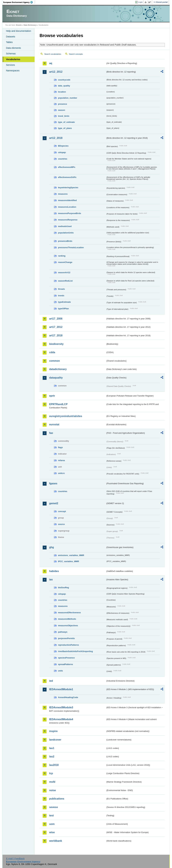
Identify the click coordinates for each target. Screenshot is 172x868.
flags (60, 447)
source (61, 524)
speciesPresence (66, 658)
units (60, 671)
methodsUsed (65, 226)
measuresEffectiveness (69, 613)
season (61, 110)
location (62, 92)
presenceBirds (65, 241)
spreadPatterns (65, 664)
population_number (67, 98)
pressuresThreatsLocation (71, 247)
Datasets (11, 37)
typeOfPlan (63, 309)
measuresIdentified (67, 200)
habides (54, 571)
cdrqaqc (62, 152)
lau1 (52, 748)
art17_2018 (56, 335)
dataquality (56, 378)
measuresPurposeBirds (69, 213)
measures (63, 194)
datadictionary (58, 369)
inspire (53, 731)
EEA (19, 2)
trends (61, 296)
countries (63, 159)
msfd (52, 782)
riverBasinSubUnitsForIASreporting (75, 651)
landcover (55, 740)
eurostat (54, 424)
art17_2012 (56, 327)
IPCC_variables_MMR (68, 561)
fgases (53, 483)
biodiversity (56, 344)
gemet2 (54, 503)
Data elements (13, 48)
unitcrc (61, 473)
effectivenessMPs (67, 167)
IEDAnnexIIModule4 (61, 719)
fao (51, 433)
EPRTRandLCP (58, 404)
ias (51, 579)
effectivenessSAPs (67, 177)
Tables (9, 42)
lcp (51, 773)
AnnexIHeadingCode (68, 697)
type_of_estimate (66, 122)
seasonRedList (65, 281)
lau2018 (54, 765)
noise (52, 790)
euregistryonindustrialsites (66, 416)
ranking (62, 256)
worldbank (56, 841)
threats (61, 289)
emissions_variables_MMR (71, 555)
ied (51, 681)
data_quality (64, 86)
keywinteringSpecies (68, 188)
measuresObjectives (68, 626)
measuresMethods (67, 619)
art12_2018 (56, 138)
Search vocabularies (53, 54)
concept (62, 511)
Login (140, 2)
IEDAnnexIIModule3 (61, 707)
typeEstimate (64, 302)
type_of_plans (65, 128)
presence (62, 104)
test (51, 815)
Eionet (19, 25)
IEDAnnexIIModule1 (61, 689)
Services (10, 65)
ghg (51, 547)
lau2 (52, 756)
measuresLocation (67, 207)
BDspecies (63, 146)
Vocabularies (13, 59)
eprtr (52, 396)
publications (57, 799)
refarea (61, 460)
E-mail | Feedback (15, 859)
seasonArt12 (64, 272)
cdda (52, 352)
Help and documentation (18, 31)
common (54, 361)
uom (52, 824)
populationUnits (66, 233)
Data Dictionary (30, 25)
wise (52, 832)
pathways (63, 632)
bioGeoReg (63, 588)
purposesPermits (66, 638)
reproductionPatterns (68, 645)
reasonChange (65, 262)
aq (51, 63)
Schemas (11, 54)
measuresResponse (68, 220)
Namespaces (13, 71)
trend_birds (64, 116)
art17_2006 (56, 319)
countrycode (64, 80)
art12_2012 (56, 72)
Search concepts (76, 54)
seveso (53, 807)
